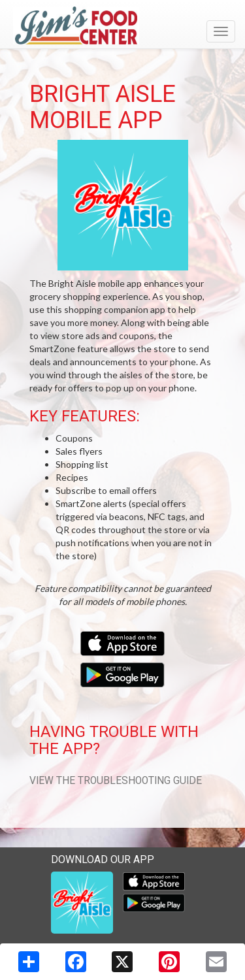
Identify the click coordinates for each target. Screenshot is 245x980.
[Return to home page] (122, 25)
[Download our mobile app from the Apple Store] (122, 642)
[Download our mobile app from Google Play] (122, 673)
